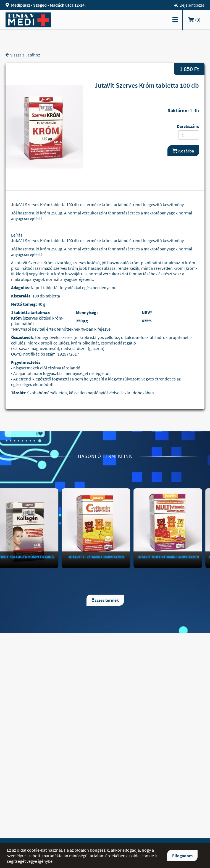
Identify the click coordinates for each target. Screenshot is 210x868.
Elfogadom (182, 856)
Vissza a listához (23, 55)
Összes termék (105, 600)
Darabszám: (188, 126)
